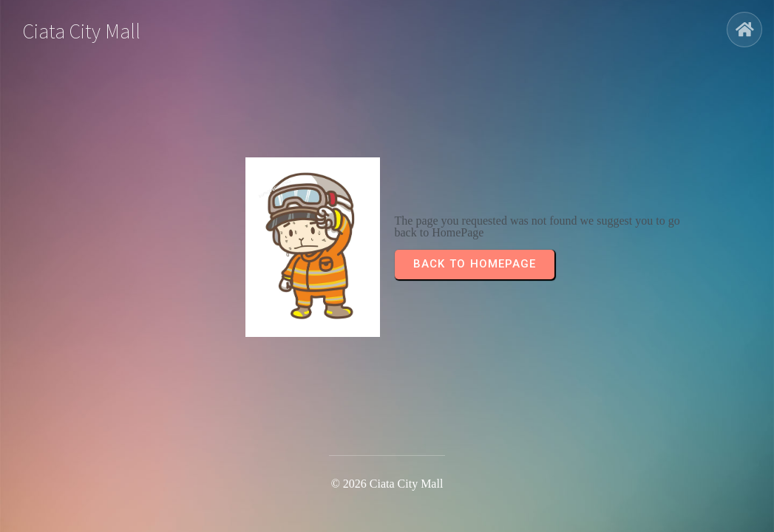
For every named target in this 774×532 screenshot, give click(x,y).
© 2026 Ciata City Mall (387, 484)
